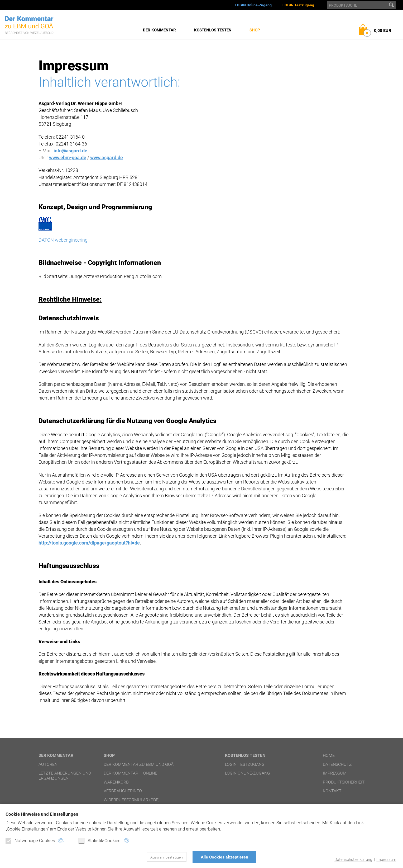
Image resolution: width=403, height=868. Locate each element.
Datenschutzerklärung (353, 860)
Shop (255, 30)
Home (329, 755)
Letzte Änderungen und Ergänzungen (65, 775)
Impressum (386, 860)
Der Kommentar (159, 30)
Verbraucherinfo (123, 791)
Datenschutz (337, 764)
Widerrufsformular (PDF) (132, 800)
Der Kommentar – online (130, 773)
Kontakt (332, 791)
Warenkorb (116, 782)
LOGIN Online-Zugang (253, 5)
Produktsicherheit (344, 782)
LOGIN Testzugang (298, 5)
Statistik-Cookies (100, 841)
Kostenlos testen (213, 30)
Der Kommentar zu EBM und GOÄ (139, 764)
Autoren (48, 764)
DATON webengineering (63, 240)
